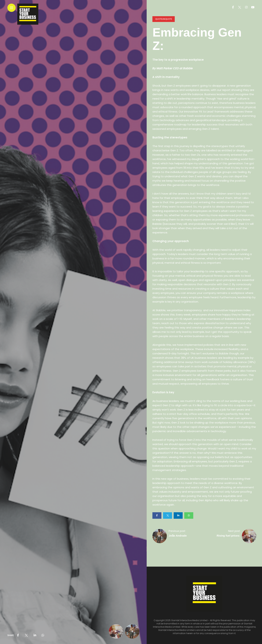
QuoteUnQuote (164, 19)
